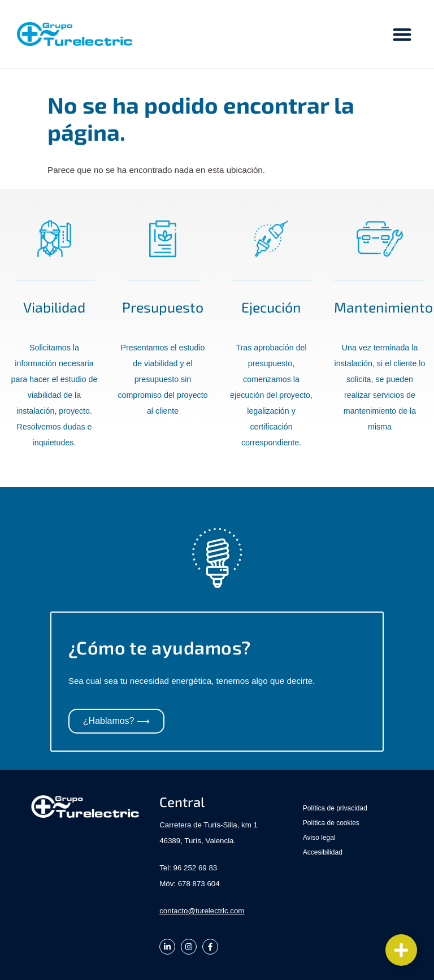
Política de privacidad (335, 808)
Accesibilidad (323, 852)
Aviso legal (319, 838)
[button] (403, 34)
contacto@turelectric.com (202, 911)
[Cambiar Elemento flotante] (401, 950)
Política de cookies (331, 823)
